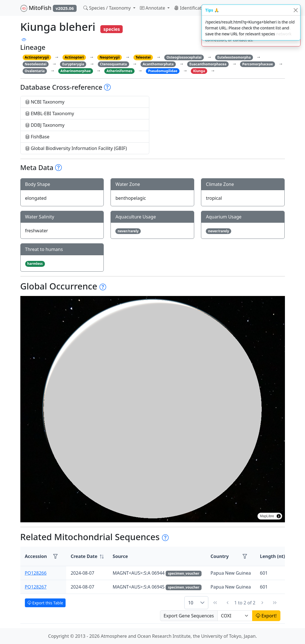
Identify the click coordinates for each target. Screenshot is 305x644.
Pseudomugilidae (163, 71)
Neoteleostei (35, 64)
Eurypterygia (73, 64)
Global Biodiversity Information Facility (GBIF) (76, 148)
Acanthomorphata (158, 64)
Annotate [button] (153, 8)
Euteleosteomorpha (234, 57)
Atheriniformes (119, 71)
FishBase (37, 137)
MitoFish (48, 8)
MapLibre (267, 516)
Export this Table (45, 603)
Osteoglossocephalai (184, 57)
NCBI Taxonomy (45, 102)
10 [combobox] (191, 603)
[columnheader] (87, 556)
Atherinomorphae (76, 71)
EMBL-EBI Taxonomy (50, 113)
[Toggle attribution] (279, 516)
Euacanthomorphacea (208, 64)
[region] (153, 409)
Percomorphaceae (258, 64)
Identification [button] (192, 8)
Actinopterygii (37, 57)
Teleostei (143, 57)
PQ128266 (36, 573)
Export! (266, 616)
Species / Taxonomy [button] (108, 8)
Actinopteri (74, 57)
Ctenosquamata (113, 64)
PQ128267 (36, 587)
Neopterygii (110, 57)
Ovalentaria (35, 71)
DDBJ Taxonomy (45, 125)
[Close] (296, 10)
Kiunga (199, 71)
